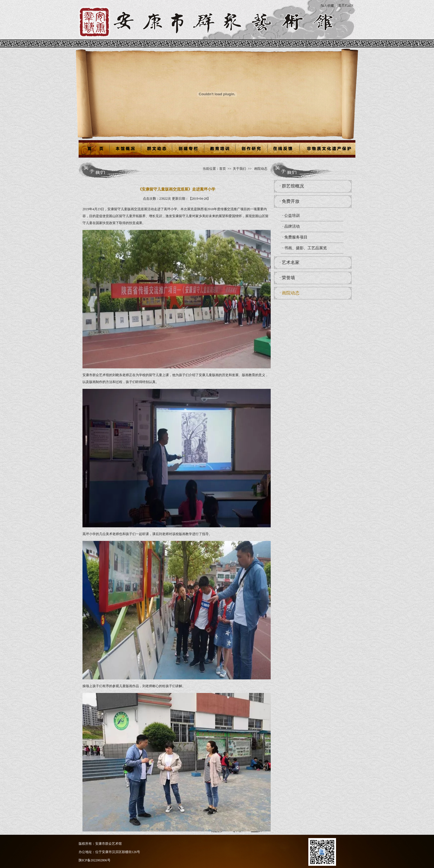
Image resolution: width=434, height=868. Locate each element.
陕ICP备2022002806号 (95, 860)
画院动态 (261, 169)
